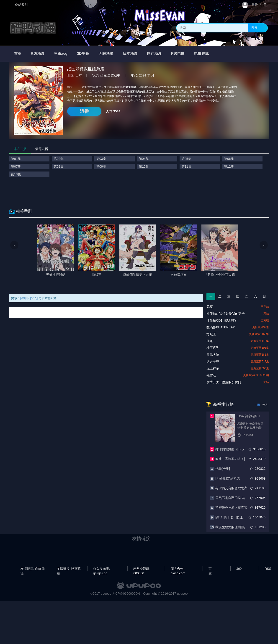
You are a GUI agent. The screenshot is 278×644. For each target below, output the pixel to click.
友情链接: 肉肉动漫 (33, 569)
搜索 (254, 28)
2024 (143, 75)
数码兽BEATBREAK (221, 327)
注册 (263, 5)
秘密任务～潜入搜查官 (231, 507)
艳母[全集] (223, 469)
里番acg (61, 54)
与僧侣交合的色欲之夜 (231, 488)
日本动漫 (130, 54)
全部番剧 (21, 5)
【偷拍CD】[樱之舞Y (221, 320)
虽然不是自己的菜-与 (230, 498)
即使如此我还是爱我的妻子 (226, 314)
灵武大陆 (213, 355)
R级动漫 (38, 54)
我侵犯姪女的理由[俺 (230, 527)
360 (239, 569)
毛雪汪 (211, 375)
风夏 (210, 307)
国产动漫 (154, 54)
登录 (255, 5)
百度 (210, 569)
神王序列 (213, 348)
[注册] (24, 298)
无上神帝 (213, 368)
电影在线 (201, 54)
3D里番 (83, 54)
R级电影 (178, 54)
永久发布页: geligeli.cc (102, 569)
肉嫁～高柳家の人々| (230, 459)
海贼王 (211, 334)
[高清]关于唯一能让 (229, 517)
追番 (84, 111)
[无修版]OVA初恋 (227, 478)
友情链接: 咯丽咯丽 (69, 569)
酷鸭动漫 (33, 28)
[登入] (34, 298)
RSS (268, 569)
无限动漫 (106, 54)
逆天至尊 (213, 362)
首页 (18, 54)
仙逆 (210, 341)
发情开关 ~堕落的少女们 (224, 382)
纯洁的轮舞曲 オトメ (230, 449)
